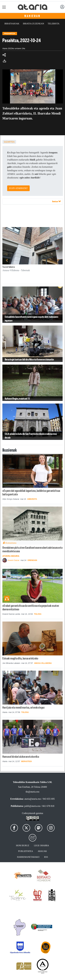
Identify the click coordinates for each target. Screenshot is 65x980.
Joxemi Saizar (13, 560)
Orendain (32, 560)
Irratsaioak (12, 24)
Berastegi (27, 761)
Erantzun (57, 201)
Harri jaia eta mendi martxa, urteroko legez (23, 708)
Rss (46, 857)
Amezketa (32, 499)
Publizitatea (25, 851)
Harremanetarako (28, 857)
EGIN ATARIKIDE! (18, 188)
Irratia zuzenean (34, 24)
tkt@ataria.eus (32, 792)
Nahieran (32, 16)
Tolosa (38, 614)
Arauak (42, 851)
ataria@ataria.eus (33, 799)
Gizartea (9, 142)
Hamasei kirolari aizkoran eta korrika (21, 757)
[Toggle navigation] (4, 7)
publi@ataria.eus (32, 806)
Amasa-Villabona (43, 663)
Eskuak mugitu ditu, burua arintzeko (20, 658)
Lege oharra (42, 845)
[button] (7, 260)
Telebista (54, 24)
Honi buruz (23, 845)
